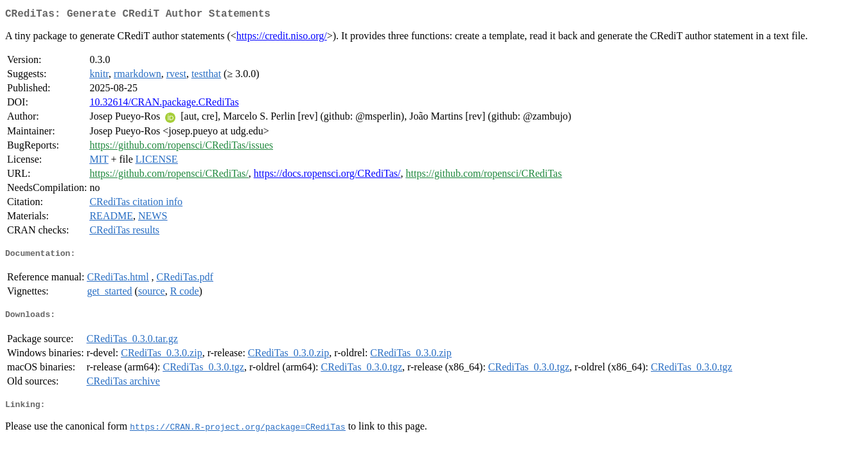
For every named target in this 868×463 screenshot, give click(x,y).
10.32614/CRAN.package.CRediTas (164, 104)
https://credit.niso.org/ (282, 38)
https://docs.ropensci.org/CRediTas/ (327, 176)
